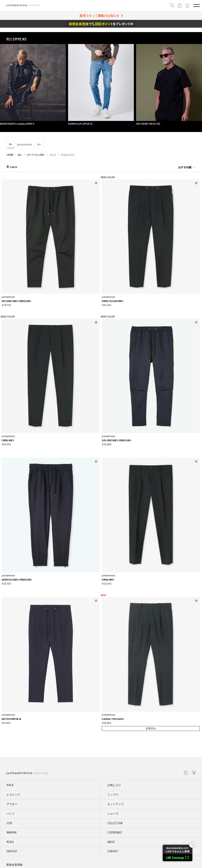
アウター (12, 804)
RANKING (12, 832)
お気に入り (114, 785)
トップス (113, 795)
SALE (10, 785)
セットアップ (116, 804)
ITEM (9, 823)
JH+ (39, 144)
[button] (6, 85)
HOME (10, 155)
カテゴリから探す (36, 155)
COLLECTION (115, 823)
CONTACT (113, 851)
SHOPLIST (12, 851)
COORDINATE (115, 832)
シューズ (113, 814)
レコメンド (13, 795)
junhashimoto (25, 144)
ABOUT (111, 842)
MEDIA (10, 842)
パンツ (53, 155)
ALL (11, 144)
